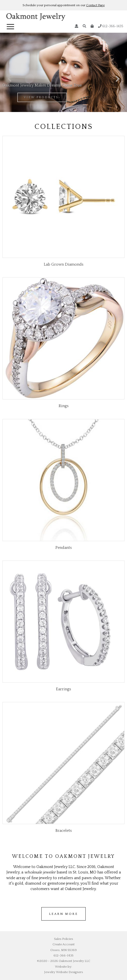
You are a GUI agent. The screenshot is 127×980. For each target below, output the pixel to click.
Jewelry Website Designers (63, 972)
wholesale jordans (50, 923)
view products (41, 97)
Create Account (63, 944)
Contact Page (95, 5)
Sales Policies (63, 939)
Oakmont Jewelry (36, 18)
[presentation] (10, 79)
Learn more (63, 914)
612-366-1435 (111, 26)
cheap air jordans (78, 923)
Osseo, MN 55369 (63, 950)
